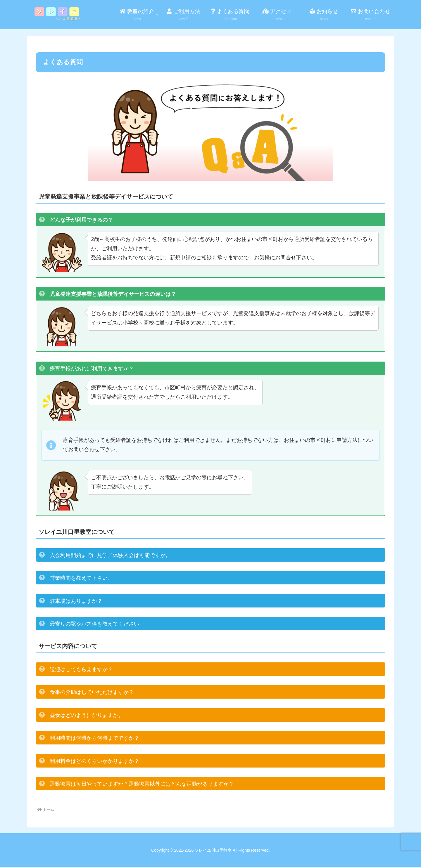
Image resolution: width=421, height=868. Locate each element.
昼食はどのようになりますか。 (87, 716)
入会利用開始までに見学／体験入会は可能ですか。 (110, 556)
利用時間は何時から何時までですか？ (94, 739)
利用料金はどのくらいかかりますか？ (94, 762)
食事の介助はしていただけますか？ (92, 693)
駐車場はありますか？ (76, 602)
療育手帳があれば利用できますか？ (92, 369)
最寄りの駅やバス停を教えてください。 (97, 625)
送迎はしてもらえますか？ (81, 671)
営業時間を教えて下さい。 (81, 579)
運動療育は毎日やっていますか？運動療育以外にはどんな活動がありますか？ (142, 785)
